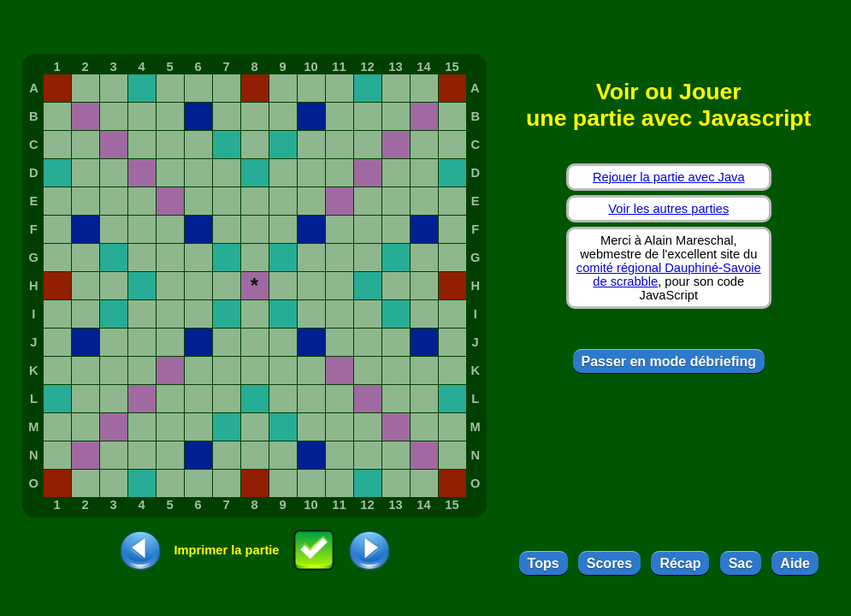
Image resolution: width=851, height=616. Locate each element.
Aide (795, 563)
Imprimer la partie (227, 550)
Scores (609, 563)
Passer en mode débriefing (669, 361)
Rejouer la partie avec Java (669, 177)
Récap (680, 563)
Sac (741, 563)
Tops (544, 563)
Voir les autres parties (668, 209)
